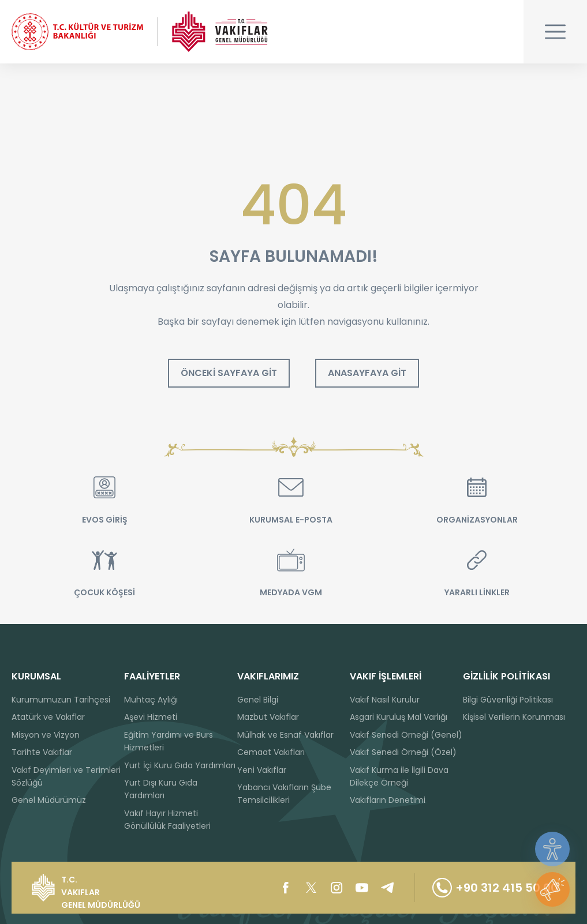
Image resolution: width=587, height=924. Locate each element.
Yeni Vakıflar (262, 770)
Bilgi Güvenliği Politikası (508, 700)
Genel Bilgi (258, 700)
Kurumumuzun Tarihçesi (61, 700)
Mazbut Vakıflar (268, 717)
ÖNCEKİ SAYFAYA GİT (229, 373)
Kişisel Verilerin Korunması (514, 717)
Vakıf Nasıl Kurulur (385, 700)
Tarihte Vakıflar (42, 752)
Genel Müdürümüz (49, 800)
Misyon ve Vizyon (46, 735)
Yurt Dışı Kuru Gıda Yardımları (161, 789)
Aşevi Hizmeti (151, 717)
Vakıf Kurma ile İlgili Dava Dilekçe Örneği (399, 776)
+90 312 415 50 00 (495, 888)
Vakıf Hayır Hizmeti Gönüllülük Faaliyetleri (167, 820)
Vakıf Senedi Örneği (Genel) (406, 735)
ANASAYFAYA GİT (367, 373)
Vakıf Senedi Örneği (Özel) (403, 752)
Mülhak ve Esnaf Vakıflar (285, 735)
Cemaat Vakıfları (271, 752)
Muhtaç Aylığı (151, 700)
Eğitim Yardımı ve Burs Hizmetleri (169, 741)
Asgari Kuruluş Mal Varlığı (399, 717)
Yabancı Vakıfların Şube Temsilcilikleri (284, 794)
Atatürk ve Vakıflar (48, 717)
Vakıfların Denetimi (388, 800)
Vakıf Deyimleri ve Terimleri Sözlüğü (66, 776)
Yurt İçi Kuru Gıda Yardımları (180, 765)
